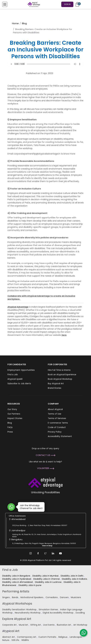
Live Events (49, 625)
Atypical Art (11, 631)
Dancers (65, 597)
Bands (15, 597)
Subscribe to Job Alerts (19, 384)
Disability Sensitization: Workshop (20, 610)
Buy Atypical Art (56, 384)
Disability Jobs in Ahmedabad (18, 582)
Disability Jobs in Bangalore (17, 576)
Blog (24, 23)
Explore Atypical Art (17, 619)
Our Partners (14, 414)
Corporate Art (10, 625)
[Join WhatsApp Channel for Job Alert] (11, 507)
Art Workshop (81, 625)
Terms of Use (55, 414)
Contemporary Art (27, 637)
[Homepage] (33, 4)
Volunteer (46, 468)
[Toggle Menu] (5, 4)
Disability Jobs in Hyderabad (17, 579)
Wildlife (25, 640)
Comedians (52, 597)
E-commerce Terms (58, 423)
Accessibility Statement (60, 436)
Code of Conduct (57, 427)
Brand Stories (55, 388)
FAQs (10, 427)
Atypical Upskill (15, 379)
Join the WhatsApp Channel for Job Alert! (30, 507)
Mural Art (24, 625)
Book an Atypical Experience (62, 375)
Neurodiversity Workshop (28, 613)
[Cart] (77, 4)
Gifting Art (36, 625)
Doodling (80, 613)
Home (15, 23)
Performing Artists (16, 591)
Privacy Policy (55, 432)
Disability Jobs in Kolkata (75, 579)
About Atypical (55, 409)
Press (10, 432)
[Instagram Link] (31, 553)
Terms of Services (57, 418)
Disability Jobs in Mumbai (46, 576)
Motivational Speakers (32, 597)
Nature (6, 640)
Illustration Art (64, 625)
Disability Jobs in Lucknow (48, 582)
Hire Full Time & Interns (59, 370)
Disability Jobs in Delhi (72, 576)
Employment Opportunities (21, 370)
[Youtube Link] (61, 553)
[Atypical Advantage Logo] (45, 482)
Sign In (67, 4)
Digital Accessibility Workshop (58, 613)
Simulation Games (49, 610)
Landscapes (76, 637)
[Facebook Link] (38, 553)
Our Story (12, 409)
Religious (63, 637)
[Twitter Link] (46, 553)
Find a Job (13, 375)
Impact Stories (15, 418)
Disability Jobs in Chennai (47, 579)
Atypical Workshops (17, 604)
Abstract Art (9, 637)
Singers (6, 597)
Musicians (76, 597)
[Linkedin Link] (53, 553)
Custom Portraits (48, 637)
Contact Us (46, 455)
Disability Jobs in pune (30, 585)
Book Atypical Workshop (60, 379)
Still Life (16, 640)
